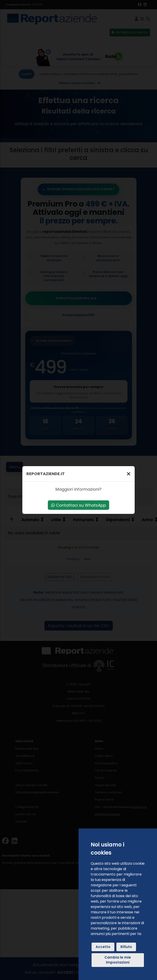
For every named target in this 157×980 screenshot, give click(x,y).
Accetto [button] (103, 947)
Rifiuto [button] (126, 947)
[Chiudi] (129, 474)
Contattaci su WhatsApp (79, 505)
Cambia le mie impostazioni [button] (118, 960)
